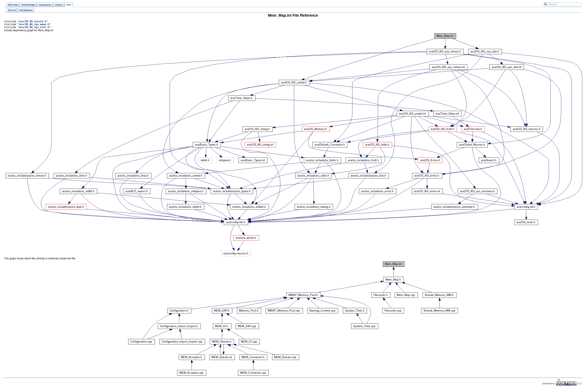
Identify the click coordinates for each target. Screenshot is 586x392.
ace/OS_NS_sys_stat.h (34, 29)
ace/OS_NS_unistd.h (33, 22)
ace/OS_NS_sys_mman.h (34, 25)
